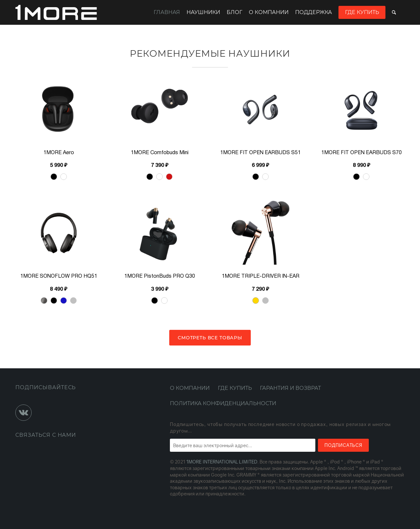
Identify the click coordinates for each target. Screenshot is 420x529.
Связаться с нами (46, 435)
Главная (167, 12)
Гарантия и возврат (290, 388)
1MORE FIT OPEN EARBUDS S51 (260, 153)
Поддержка (314, 12)
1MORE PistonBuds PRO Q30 (160, 276)
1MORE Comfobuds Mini (160, 153)
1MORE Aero (59, 153)
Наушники (203, 12)
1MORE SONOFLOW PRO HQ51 (59, 276)
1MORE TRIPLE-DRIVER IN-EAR (261, 276)
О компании (269, 12)
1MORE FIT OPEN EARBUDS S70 (361, 153)
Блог (234, 12)
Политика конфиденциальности (223, 403)
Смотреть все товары (210, 338)
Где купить (362, 12)
